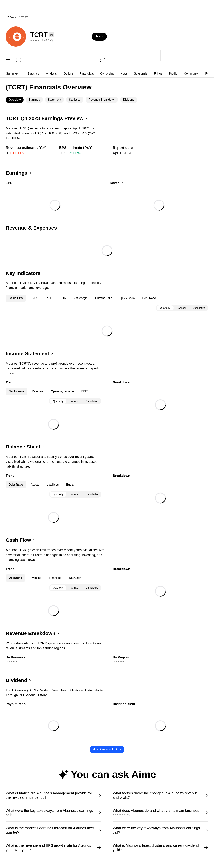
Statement (55, 100)
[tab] (12, 74)
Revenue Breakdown (102, 100)
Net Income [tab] (16, 391)
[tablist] (107, 74)
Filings (158, 74)
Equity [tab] (70, 485)
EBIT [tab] (85, 391)
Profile (173, 74)
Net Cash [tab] (75, 578)
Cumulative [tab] (199, 308)
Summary (12, 74)
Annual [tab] (182, 308)
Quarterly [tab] (165, 308)
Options (69, 74)
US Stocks (12, 17)
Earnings (34, 100)
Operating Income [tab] (62, 391)
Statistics (33, 74)
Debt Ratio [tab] (149, 298)
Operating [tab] (15, 578)
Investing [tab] (36, 578)
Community (191, 74)
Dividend (129, 100)
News (124, 74)
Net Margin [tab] (80, 298)
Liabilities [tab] (53, 485)
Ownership (107, 74)
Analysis (51, 74)
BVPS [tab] (34, 298)
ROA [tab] (63, 298)
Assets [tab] (35, 485)
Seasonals (141, 74)
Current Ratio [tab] (104, 298)
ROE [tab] (49, 298)
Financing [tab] (55, 578)
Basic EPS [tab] (16, 298)
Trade (99, 36)
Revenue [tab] (37, 391)
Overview (15, 100)
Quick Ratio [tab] (127, 298)
